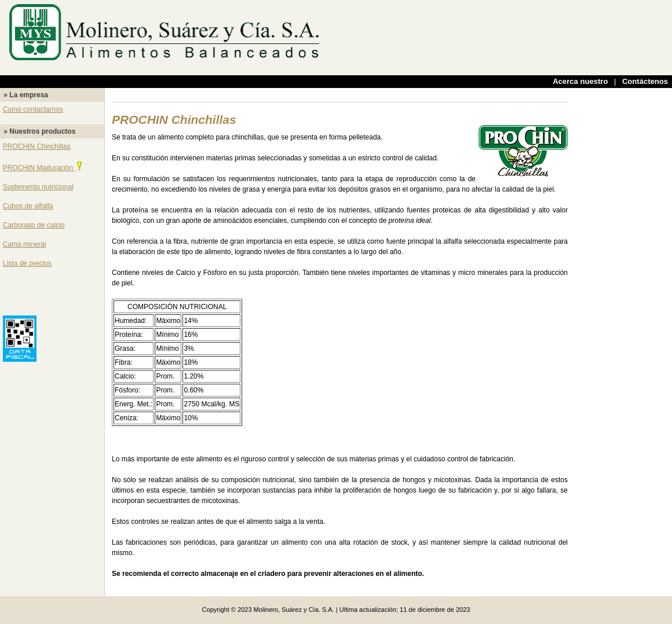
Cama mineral (25, 244)
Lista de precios (27, 263)
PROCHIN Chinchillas (37, 146)
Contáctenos (645, 81)
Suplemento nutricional (38, 187)
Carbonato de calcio (34, 225)
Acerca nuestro (580, 81)
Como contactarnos (33, 109)
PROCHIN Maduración (43, 168)
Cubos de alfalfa (28, 206)
